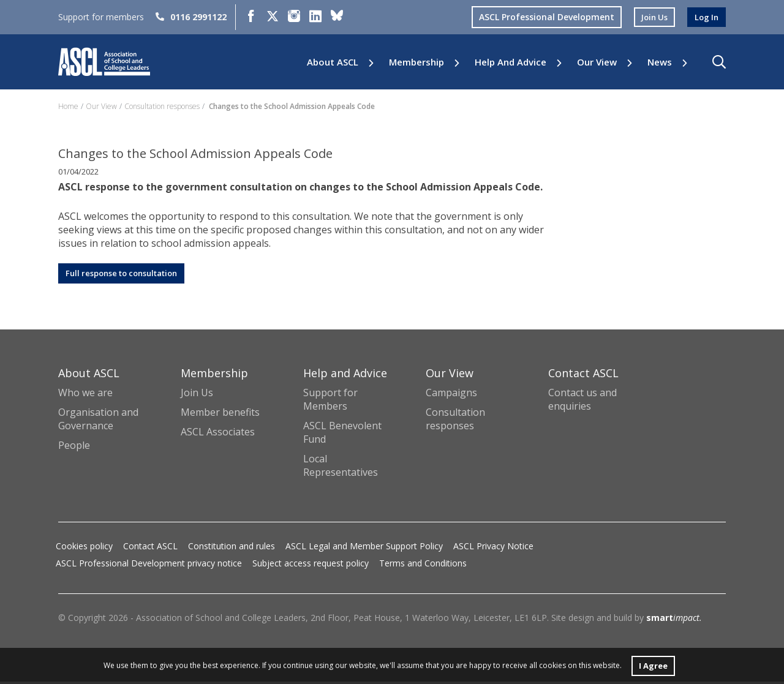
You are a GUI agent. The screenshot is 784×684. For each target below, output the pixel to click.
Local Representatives (341, 468)
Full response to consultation (128, 274)
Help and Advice (511, 62)
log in (706, 17)
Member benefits (220, 414)
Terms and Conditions (423, 566)
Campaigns (451, 394)
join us (651, 17)
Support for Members (330, 401)
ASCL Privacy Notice (493, 548)
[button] (719, 62)
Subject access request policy (311, 566)
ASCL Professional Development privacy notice (149, 566)
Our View (597, 62)
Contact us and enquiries (582, 401)
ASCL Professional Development (542, 17)
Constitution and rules (232, 548)
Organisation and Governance (98, 421)
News (660, 62)
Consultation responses (162, 106)
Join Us (197, 394)
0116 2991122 (191, 17)
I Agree (653, 665)
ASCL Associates (218, 434)
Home (68, 106)
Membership (417, 62)
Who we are (85, 394)
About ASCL (333, 62)
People (74, 448)
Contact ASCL (150, 548)
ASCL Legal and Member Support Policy (364, 548)
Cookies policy (84, 548)
